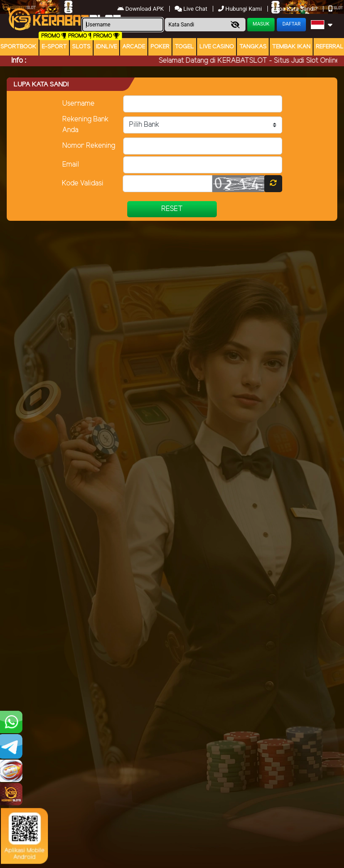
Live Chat (191, 9)
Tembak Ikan (291, 47)
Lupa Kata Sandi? (296, 9)
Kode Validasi (83, 183)
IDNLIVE (106, 47)
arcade (134, 47)
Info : (19, 61)
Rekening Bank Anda (86, 125)
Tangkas (253, 47)
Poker (160, 47)
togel (184, 47)
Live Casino (217, 47)
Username (78, 104)
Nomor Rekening (89, 146)
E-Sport (54, 47)
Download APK (141, 9)
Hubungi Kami (241, 9)
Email (71, 165)
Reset (172, 209)
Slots (81, 47)
